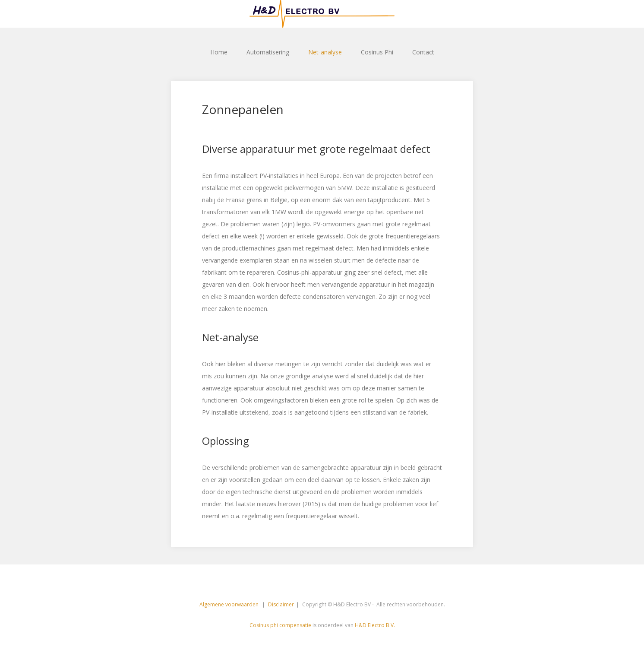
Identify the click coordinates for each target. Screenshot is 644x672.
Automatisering (268, 52)
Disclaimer (281, 604)
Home (219, 52)
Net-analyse (325, 52)
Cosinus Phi (377, 52)
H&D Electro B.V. (375, 625)
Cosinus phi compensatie (280, 625)
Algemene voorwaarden (230, 604)
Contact (423, 52)
